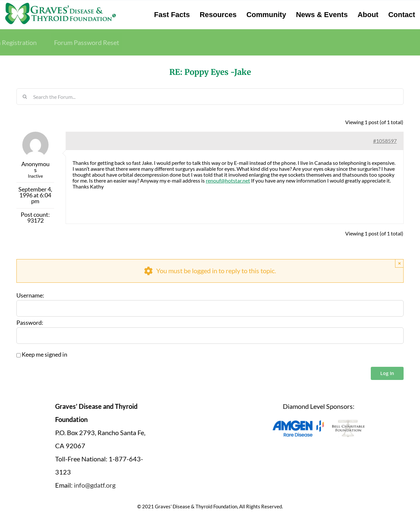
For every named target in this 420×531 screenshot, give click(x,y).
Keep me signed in (44, 355)
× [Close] (399, 263)
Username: (30, 296)
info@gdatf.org (95, 485)
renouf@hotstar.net (228, 180)
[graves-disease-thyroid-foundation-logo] (61, 5)
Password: (30, 323)
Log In (387, 373)
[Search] (25, 97)
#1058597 (385, 141)
